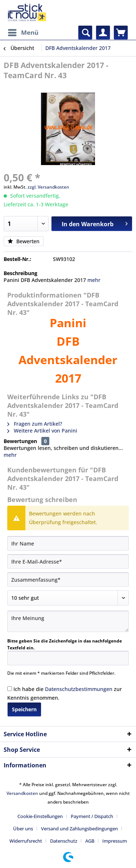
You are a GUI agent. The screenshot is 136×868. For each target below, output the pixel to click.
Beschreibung (20, 273)
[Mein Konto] (103, 33)
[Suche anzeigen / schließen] (85, 33)
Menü (23, 32)
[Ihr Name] (68, 543)
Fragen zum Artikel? (35, 424)
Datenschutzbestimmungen (79, 689)
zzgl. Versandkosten (48, 187)
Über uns (23, 829)
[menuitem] (23, 33)
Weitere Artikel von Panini (42, 431)
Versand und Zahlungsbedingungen (79, 829)
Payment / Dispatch (92, 816)
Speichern (24, 709)
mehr (94, 280)
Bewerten (24, 241)
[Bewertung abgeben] (68, 598)
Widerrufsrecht (26, 841)
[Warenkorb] (121, 33)
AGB (90, 841)
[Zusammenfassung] (68, 580)
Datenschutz (64, 841)
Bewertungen (20, 441)
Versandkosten (22, 793)
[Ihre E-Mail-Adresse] (68, 561)
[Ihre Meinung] (68, 621)
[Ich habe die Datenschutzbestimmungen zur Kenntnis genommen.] (10, 689)
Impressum (115, 841)
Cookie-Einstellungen (40, 816)
